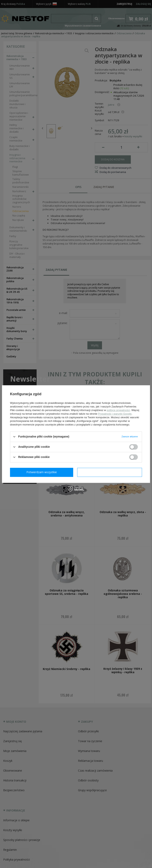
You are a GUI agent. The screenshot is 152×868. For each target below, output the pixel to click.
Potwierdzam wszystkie (110, 472)
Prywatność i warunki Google (115, 414)
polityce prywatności (118, 410)
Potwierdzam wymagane (42, 472)
